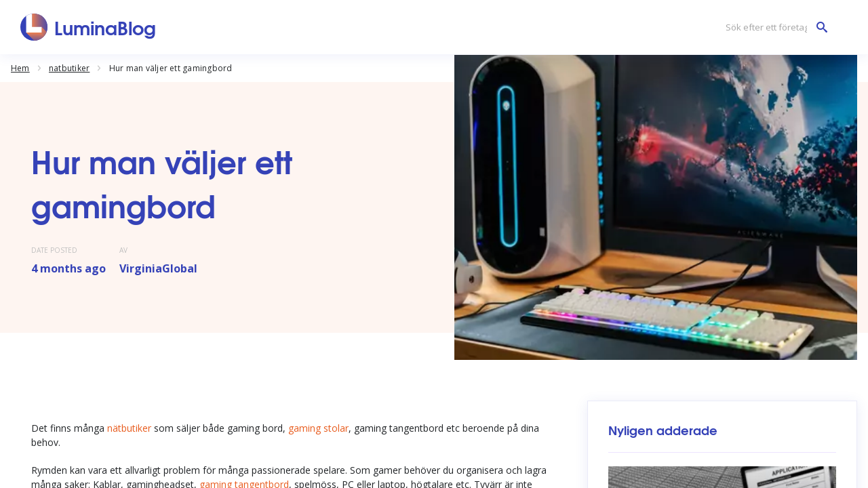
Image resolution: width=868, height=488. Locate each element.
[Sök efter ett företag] (773, 27)
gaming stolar (318, 428)
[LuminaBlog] (88, 27)
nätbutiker (131, 428)
